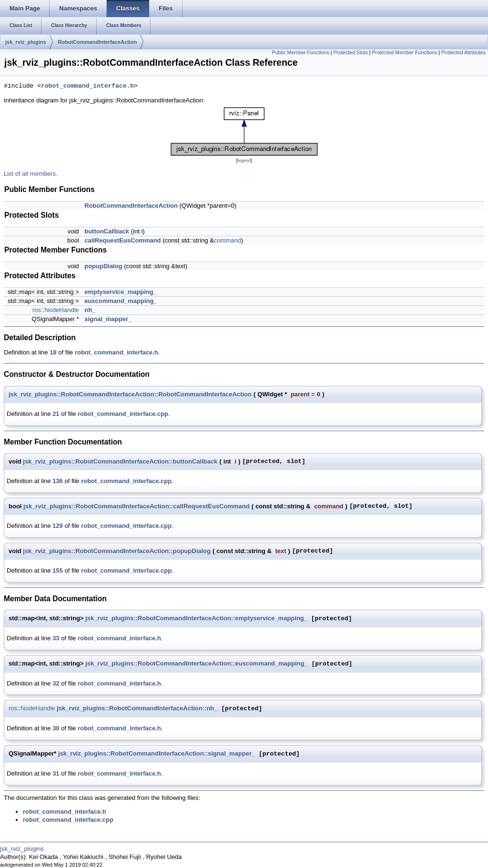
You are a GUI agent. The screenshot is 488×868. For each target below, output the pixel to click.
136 (58, 481)
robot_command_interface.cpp (123, 414)
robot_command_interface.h (87, 86)
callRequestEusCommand (122, 240)
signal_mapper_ (108, 319)
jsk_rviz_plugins (26, 42)
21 (56, 414)
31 (56, 773)
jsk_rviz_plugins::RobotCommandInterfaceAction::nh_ (137, 709)
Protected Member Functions (404, 52)
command (228, 240)
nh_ (90, 310)
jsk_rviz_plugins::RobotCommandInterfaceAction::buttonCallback (120, 461)
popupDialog (103, 266)
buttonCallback (107, 231)
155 (58, 570)
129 (58, 526)
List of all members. (31, 174)
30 (56, 728)
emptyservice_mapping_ (121, 292)
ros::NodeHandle (56, 310)
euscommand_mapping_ (121, 301)
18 (53, 352)
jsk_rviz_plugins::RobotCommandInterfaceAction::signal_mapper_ (157, 754)
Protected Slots (351, 52)
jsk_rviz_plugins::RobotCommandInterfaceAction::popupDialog (117, 551)
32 (56, 683)
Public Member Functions (301, 52)
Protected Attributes (463, 52)
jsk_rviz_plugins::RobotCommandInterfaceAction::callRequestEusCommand (137, 506)
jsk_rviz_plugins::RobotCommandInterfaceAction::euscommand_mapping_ (197, 664)
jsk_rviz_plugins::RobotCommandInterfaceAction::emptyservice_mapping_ (196, 619)
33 (56, 638)
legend (244, 161)
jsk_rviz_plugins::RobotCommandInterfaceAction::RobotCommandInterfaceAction (130, 394)
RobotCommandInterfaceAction (98, 42)
